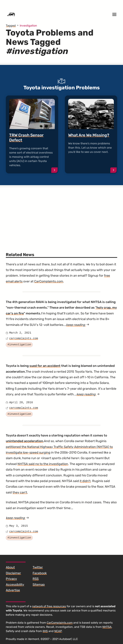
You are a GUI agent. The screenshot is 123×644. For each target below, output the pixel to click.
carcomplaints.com (24, 339)
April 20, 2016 (21, 403)
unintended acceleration (24, 441)
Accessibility (15, 585)
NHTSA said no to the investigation (43, 464)
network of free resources (49, 606)
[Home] (11, 14)
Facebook (40, 573)
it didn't (85, 481)
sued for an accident (45, 366)
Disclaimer (13, 573)
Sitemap (39, 585)
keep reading (78, 325)
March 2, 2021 (20, 333)
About (10, 567)
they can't (20, 492)
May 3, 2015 (19, 526)
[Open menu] (114, 14)
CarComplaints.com (49, 281)
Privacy (11, 579)
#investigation (19, 345)
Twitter (38, 567)
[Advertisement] (62, 214)
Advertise (13, 590)
